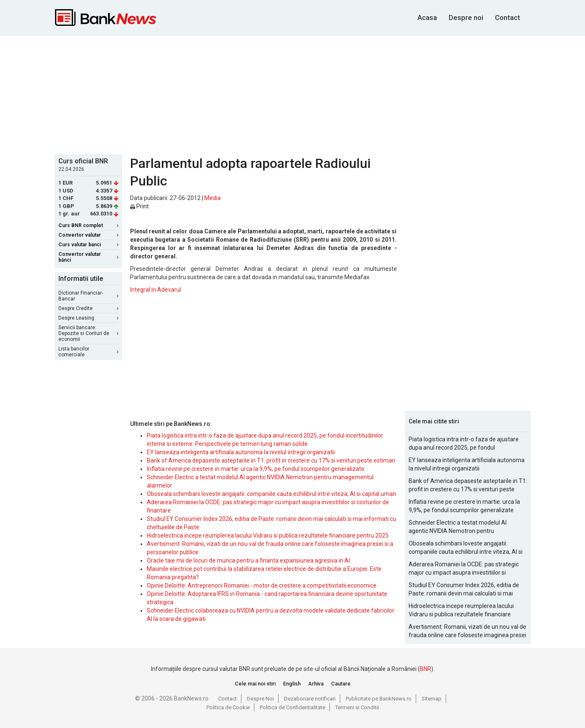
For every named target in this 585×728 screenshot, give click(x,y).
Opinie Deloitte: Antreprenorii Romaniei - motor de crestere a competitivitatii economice (262, 585)
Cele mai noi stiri (255, 684)
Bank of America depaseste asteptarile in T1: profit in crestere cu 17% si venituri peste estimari (271, 460)
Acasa (427, 18)
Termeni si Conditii (357, 707)
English (292, 684)
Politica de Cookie (228, 707)
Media (212, 198)
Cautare (341, 684)
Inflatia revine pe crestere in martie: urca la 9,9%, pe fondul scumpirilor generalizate (256, 469)
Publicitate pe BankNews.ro (379, 699)
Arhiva (316, 684)
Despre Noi (260, 699)
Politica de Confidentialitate (292, 707)
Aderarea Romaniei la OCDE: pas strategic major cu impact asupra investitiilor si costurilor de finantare (464, 569)
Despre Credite (88, 308)
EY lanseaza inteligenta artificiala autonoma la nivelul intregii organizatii (241, 452)
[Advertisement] (293, 94)
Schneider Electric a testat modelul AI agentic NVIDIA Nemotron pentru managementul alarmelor (458, 527)
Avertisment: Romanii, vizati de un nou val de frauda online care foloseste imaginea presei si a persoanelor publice (467, 631)
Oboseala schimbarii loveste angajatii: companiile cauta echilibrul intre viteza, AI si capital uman (271, 494)
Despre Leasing (88, 318)
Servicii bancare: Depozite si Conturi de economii (88, 333)
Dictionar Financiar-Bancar (88, 296)
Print (139, 206)
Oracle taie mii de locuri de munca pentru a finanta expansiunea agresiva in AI (248, 560)
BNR (426, 669)
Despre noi (466, 18)
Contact (507, 18)
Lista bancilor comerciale (88, 352)
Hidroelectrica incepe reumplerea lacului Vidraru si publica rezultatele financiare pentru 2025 (268, 535)
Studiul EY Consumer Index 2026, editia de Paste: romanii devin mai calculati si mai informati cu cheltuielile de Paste (464, 590)
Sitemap (432, 699)
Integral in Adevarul (156, 290)
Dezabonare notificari (310, 699)
